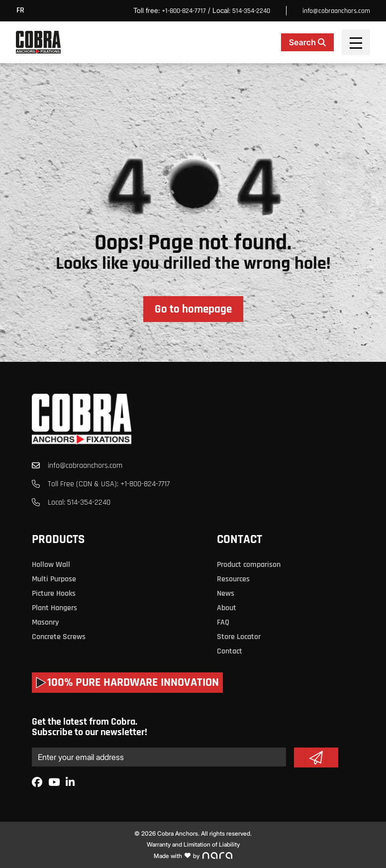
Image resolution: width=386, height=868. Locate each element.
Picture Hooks (54, 594)
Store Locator (239, 637)
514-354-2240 (251, 11)
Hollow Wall (51, 565)
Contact (240, 540)
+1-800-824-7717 (184, 11)
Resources (233, 579)
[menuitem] (23, 11)
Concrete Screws (59, 637)
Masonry (45, 622)
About (227, 608)
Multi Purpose (54, 579)
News (226, 594)
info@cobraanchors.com (336, 11)
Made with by (193, 856)
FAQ (223, 622)
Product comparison (249, 565)
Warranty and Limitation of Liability (193, 844)
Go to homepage (193, 309)
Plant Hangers (54, 608)
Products (58, 540)
